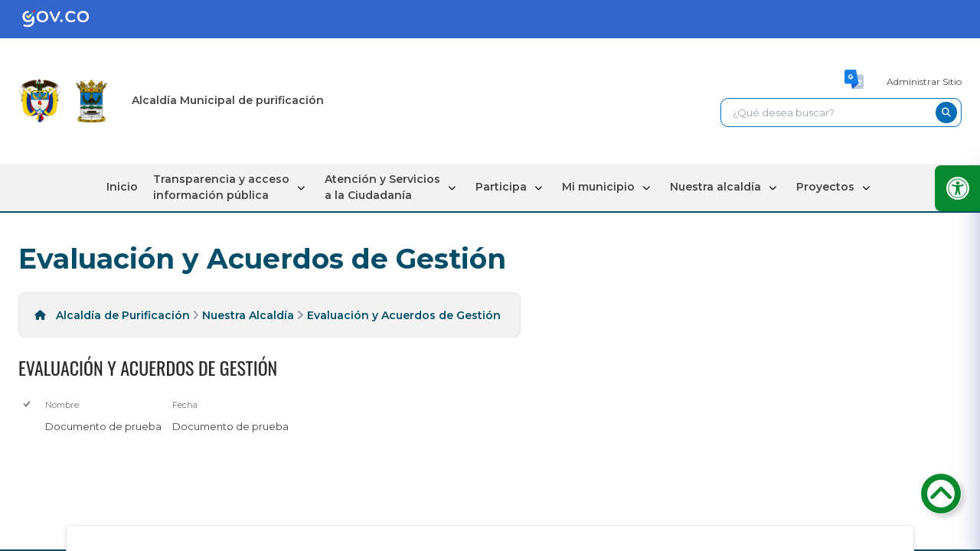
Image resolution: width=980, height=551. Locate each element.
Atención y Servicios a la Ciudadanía (382, 187)
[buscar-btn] (946, 112)
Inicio (122, 187)
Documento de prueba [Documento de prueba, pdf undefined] (103, 426)
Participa (501, 187)
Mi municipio (598, 187)
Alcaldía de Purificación (123, 315)
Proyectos (825, 187)
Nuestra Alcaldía (248, 315)
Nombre (62, 405)
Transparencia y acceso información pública (221, 187)
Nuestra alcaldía (715, 187)
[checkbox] (28, 405)
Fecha (185, 405)
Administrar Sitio (924, 82)
